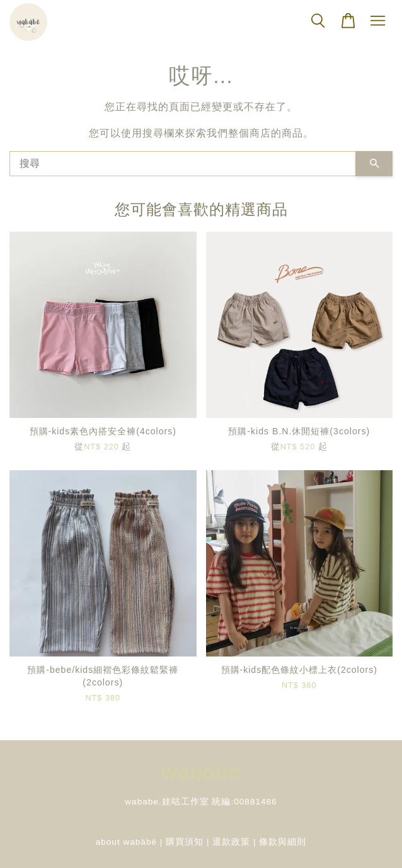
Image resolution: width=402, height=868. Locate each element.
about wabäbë (126, 842)
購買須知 (185, 842)
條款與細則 (283, 842)
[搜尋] (183, 164)
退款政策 (231, 842)
